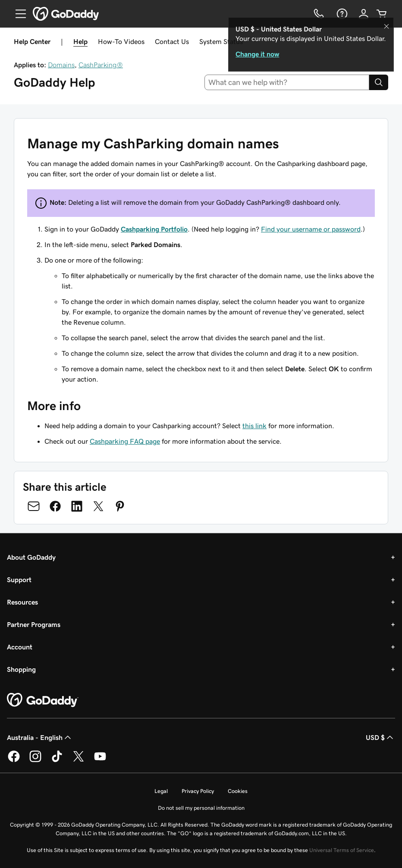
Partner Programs (34, 624)
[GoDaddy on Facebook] (14, 761)
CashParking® (101, 65)
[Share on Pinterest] (120, 506)
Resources (22, 602)
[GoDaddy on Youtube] (100, 761)
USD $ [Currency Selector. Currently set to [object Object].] (380, 737)
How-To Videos (121, 41)
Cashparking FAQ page (125, 441)
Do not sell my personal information (201, 808)
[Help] (341, 14)
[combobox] (287, 82)
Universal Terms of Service (342, 850)
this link (254, 426)
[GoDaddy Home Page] (43, 700)
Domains (61, 65)
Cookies (238, 791)
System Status (221, 41)
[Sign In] (364, 14)
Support (19, 580)
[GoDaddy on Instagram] (35, 761)
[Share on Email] (34, 506)
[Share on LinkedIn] (77, 506)
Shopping (21, 669)
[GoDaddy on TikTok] (57, 761)
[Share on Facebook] (55, 506)
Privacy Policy (198, 791)
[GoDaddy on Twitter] (79, 761)
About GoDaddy (31, 557)
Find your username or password (311, 229)
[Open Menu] (17, 14)
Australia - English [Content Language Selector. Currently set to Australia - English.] (40, 737)
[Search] (379, 82)
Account (20, 647)
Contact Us (172, 41)
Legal (161, 791)
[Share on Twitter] (98, 506)
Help (80, 41)
